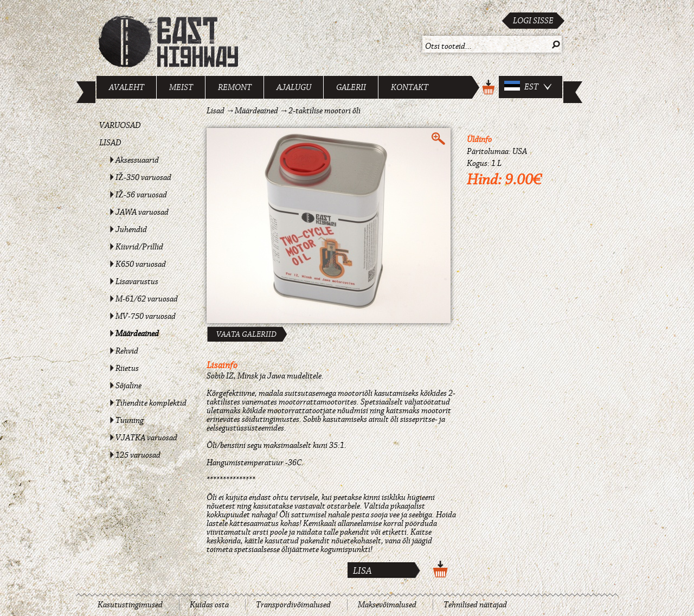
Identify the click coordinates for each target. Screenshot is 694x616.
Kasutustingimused (130, 605)
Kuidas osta (209, 605)
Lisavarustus (137, 281)
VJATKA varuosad (146, 438)
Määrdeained (137, 333)
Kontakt (410, 87)
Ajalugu (294, 87)
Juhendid (131, 229)
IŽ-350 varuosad (143, 177)
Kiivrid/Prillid (139, 247)
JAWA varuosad (142, 212)
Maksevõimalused (387, 605)
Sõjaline (128, 386)
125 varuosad (138, 455)
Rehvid (127, 351)
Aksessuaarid (137, 160)
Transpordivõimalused (293, 605)
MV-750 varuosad (146, 316)
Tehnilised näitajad (475, 605)
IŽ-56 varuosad (141, 195)
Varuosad (120, 125)
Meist (181, 87)
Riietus (127, 368)
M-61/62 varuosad (147, 299)
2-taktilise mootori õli (324, 111)
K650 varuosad (141, 264)
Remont (235, 87)
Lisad (110, 143)
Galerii (351, 87)
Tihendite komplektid (151, 403)
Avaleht (127, 87)
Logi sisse (533, 21)
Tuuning (130, 420)
